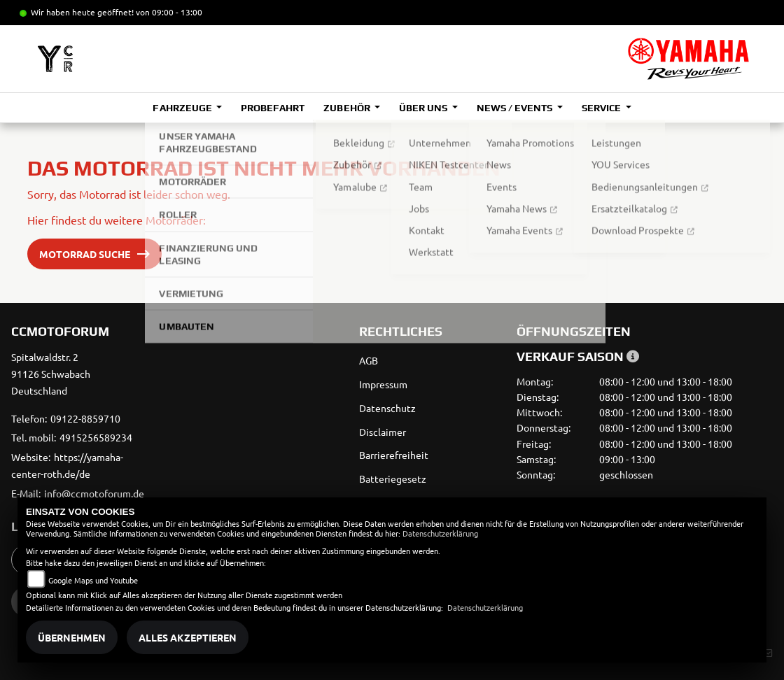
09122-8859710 (85, 418)
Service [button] (602, 108)
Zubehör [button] (348, 108)
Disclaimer (383, 432)
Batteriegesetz (393, 479)
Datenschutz (387, 408)
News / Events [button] (516, 108)
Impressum (383, 384)
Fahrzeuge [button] (183, 108)
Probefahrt (273, 108)
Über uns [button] (424, 108)
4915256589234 (96, 437)
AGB (369, 360)
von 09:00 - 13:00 (169, 12)
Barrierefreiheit (394, 455)
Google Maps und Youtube (93, 580)
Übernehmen (72, 637)
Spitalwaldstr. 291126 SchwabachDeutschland (51, 374)
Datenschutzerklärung (440, 533)
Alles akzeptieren (188, 637)
